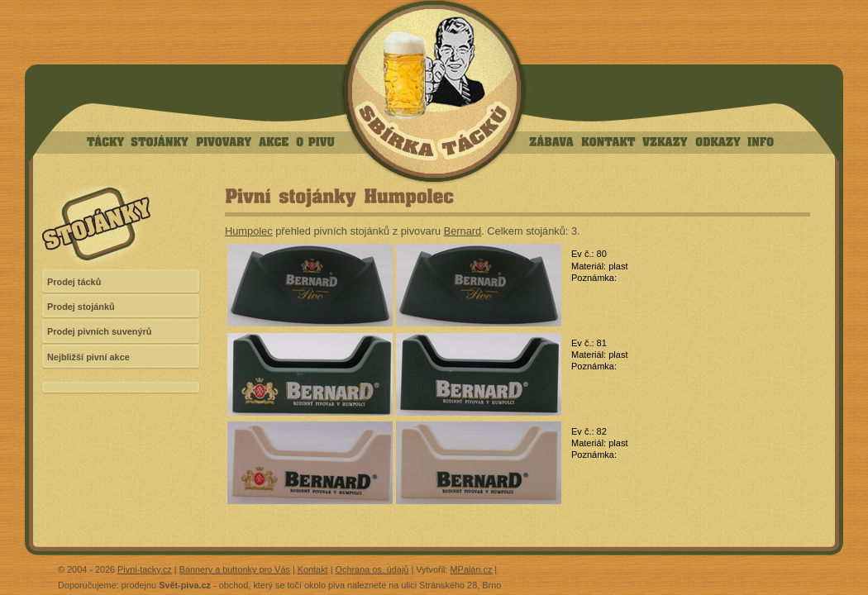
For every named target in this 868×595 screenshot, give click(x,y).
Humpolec (249, 231)
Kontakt (313, 569)
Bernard (463, 231)
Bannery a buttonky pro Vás (235, 569)
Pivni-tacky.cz (145, 569)
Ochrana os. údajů (372, 569)
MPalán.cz (472, 569)
